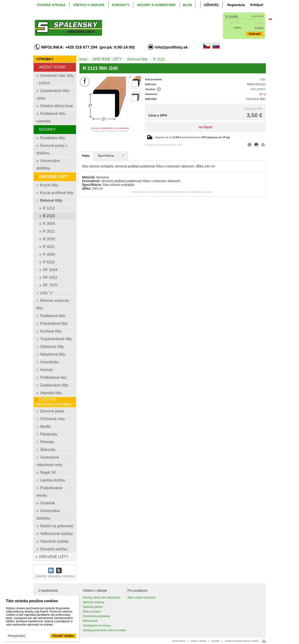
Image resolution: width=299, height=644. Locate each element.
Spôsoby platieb (93, 607)
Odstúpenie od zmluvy (97, 626)
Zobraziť (255, 34)
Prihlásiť (257, 5)
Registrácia (236, 5)
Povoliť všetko (63, 636)
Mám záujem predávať (141, 598)
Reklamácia (90, 621)
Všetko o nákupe (198, 641)
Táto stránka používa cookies (32, 601)
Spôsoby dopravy (94, 602)
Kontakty (216, 641)
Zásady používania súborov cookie (104, 630)
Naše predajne (92, 612)
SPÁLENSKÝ (258, 89)
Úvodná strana (179, 641)
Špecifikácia (106, 156)
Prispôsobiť (17, 636)
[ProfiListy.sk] (121, 24)
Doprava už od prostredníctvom (192, 137)
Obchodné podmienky (96, 616)
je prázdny (258, 16)
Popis (86, 156)
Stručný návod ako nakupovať (101, 598)
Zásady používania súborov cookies (242, 641)
